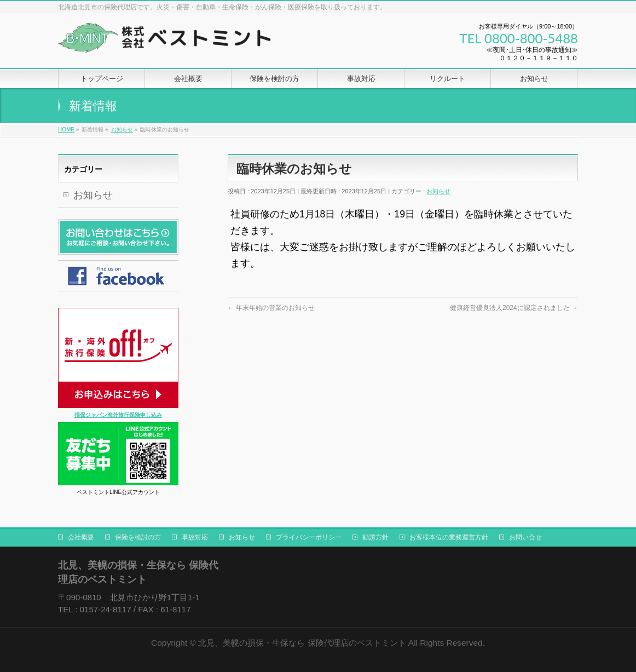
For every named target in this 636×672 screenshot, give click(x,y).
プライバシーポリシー (309, 537)
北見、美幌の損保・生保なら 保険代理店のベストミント (302, 643)
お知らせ (438, 191)
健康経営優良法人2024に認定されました (514, 308)
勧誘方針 (375, 537)
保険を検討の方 (138, 537)
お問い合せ (525, 537)
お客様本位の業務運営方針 (449, 537)
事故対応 (195, 537)
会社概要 (81, 537)
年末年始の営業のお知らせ (271, 308)
